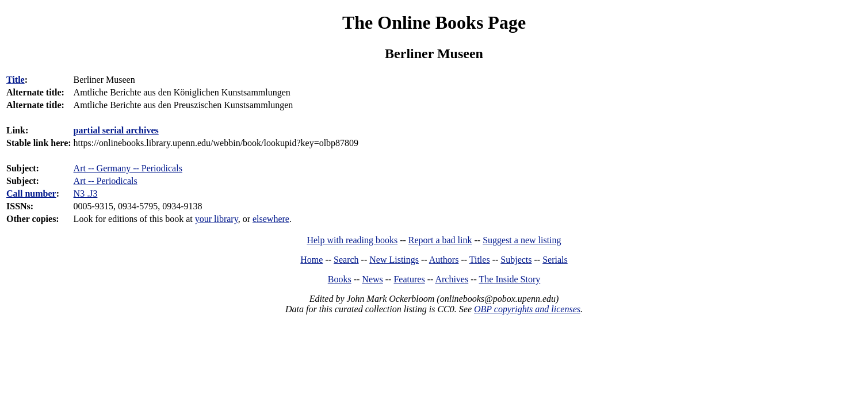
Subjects (516, 260)
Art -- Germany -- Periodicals (128, 168)
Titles (480, 260)
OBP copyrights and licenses (527, 309)
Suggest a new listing (522, 240)
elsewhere (271, 219)
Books (340, 279)
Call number (31, 193)
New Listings (394, 260)
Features (409, 279)
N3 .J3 (86, 193)
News (372, 279)
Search (346, 260)
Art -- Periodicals (106, 181)
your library (217, 219)
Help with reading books (352, 240)
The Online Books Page (434, 22)
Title (16, 80)
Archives (452, 279)
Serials (555, 260)
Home (311, 260)
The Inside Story (510, 279)
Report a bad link (440, 240)
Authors (444, 260)
